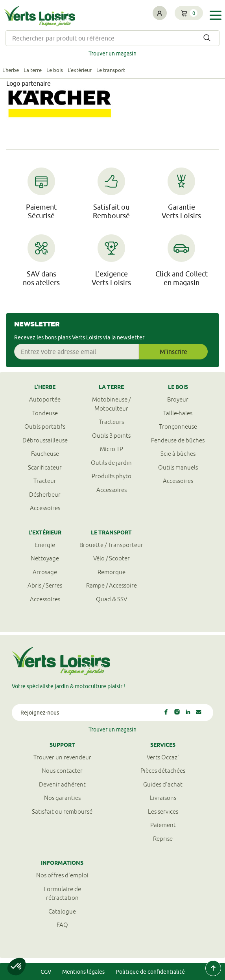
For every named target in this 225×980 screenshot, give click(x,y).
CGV (46, 972)
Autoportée (45, 399)
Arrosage (45, 572)
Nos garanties (62, 798)
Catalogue (62, 911)
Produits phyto (112, 476)
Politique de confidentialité (150, 972)
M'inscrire (173, 352)
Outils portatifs (45, 426)
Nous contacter (62, 771)
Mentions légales (83, 972)
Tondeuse (45, 413)
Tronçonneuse (178, 426)
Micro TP (112, 449)
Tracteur (45, 481)
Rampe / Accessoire (112, 585)
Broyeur (178, 399)
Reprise (163, 839)
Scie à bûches (178, 454)
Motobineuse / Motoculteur (111, 404)
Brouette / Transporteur (111, 545)
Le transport (111, 70)
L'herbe (11, 70)
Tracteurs (111, 422)
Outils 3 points (111, 436)
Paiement (163, 825)
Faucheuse (45, 454)
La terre (33, 70)
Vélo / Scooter (112, 558)
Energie (45, 545)
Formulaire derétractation (62, 893)
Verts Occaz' (163, 757)
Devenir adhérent (62, 784)
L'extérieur (80, 70)
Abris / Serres (45, 585)
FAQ (62, 925)
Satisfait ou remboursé (62, 811)
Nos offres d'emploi (62, 875)
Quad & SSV (112, 599)
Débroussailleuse (45, 440)
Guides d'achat (163, 784)
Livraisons (163, 798)
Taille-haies (178, 413)
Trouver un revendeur (62, 757)
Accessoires (45, 508)
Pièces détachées (163, 771)
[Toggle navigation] (216, 15)
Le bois (55, 70)
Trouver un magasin (112, 53)
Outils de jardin (111, 463)
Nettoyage (45, 558)
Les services (163, 811)
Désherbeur (45, 495)
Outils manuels (178, 467)
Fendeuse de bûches (178, 440)
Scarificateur (45, 467)
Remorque (112, 572)
